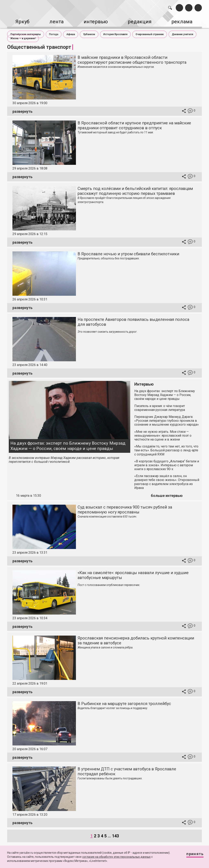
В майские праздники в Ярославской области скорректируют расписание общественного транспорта (132, 57)
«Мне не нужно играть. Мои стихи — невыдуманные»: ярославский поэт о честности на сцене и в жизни (163, 432)
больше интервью (167, 493)
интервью (96, 20)
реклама (186, 20)
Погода (54, 31)
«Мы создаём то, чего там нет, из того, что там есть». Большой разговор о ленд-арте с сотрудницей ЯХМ (166, 447)
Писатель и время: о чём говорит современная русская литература (160, 405)
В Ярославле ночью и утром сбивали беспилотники (128, 251)
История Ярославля (115, 31)
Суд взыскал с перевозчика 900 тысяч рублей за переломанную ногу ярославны (125, 507)
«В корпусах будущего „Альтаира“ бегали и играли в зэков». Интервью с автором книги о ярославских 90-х (167, 462)
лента (55, 20)
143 (115, 833)
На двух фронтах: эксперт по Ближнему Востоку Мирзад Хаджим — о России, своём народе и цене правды (68, 443)
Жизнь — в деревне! (23, 35)
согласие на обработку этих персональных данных (116, 857)
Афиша (71, 31)
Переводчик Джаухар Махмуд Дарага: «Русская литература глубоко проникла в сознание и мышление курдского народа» (167, 418)
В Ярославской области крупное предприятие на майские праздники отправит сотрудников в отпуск (134, 122)
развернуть (22, 108)
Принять (191, 856)
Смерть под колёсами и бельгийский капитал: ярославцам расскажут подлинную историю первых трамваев (135, 188)
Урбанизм (89, 31)
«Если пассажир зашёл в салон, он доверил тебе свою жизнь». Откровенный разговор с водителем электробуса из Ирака (167, 479)
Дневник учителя (182, 31)
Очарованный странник (150, 31)
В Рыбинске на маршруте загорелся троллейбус (124, 700)
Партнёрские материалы (26, 31)
